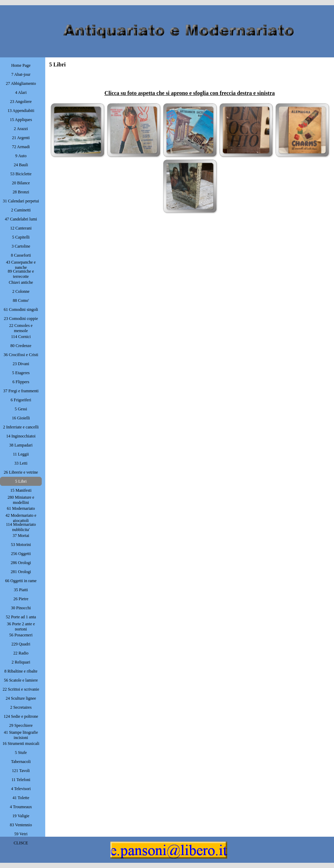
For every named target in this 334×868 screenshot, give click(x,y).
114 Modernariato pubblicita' (21, 527)
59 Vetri (21, 834)
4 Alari (21, 93)
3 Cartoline (21, 246)
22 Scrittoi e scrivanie (21, 689)
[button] (77, 130)
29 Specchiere (21, 725)
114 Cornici (21, 337)
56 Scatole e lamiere (21, 680)
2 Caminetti (21, 210)
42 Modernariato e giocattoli (21, 518)
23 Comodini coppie (21, 319)
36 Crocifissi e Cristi (21, 355)
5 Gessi (21, 409)
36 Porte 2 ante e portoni (21, 626)
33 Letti (21, 463)
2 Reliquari (21, 662)
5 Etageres (21, 373)
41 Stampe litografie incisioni (21, 735)
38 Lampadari (21, 445)
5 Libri (21, 481)
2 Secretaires (21, 707)
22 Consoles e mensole (21, 328)
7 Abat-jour (21, 74)
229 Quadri (21, 644)
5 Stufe (21, 753)
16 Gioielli (21, 418)
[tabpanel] (190, 85)
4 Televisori (21, 789)
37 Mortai (21, 536)
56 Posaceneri (21, 635)
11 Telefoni (21, 780)
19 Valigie (21, 816)
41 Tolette (21, 798)
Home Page (21, 65)
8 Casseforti (21, 255)
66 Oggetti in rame (21, 581)
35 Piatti (21, 590)
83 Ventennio (21, 825)
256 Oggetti (21, 554)
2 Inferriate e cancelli (21, 427)
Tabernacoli (21, 762)
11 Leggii (21, 454)
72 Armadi (21, 147)
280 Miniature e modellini (21, 500)
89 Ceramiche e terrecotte (21, 274)
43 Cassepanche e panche (21, 265)
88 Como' (21, 300)
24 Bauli (21, 165)
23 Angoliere (21, 102)
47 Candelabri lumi (21, 219)
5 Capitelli (21, 237)
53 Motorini (21, 545)
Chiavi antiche (21, 282)
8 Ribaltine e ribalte (21, 671)
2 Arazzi (21, 129)
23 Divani (21, 364)
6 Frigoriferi (21, 400)
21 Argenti (21, 138)
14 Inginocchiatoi (21, 436)
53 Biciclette (21, 174)
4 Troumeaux (21, 807)
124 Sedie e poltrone (21, 716)
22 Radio (21, 653)
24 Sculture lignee (21, 698)
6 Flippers (21, 382)
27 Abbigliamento (21, 83)
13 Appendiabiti (21, 111)
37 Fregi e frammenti (21, 391)
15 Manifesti (21, 490)
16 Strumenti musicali (21, 744)
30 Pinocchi (21, 608)
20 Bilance (21, 183)
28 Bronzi (21, 192)
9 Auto (21, 156)
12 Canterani (21, 228)
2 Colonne (21, 291)
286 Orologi (21, 563)
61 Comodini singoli (21, 310)
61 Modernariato (21, 508)
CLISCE (21, 843)
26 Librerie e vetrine (21, 472)
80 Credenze (21, 346)
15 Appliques (21, 120)
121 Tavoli (21, 771)
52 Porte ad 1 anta (21, 617)
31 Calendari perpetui (21, 201)
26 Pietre (21, 599)
